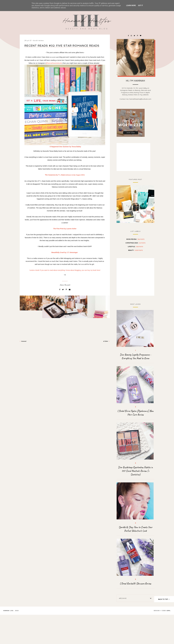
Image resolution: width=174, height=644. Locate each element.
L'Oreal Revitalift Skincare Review (135, 584)
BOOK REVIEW (38, 40)
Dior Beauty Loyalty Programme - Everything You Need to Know (135, 356)
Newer (23, 341)
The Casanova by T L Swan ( (65, 175)
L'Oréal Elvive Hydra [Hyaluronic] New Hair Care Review (135, 413)
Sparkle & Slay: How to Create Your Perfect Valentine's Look (135, 529)
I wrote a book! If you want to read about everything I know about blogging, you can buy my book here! (65, 270)
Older (107, 341)
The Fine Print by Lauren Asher (65, 229)
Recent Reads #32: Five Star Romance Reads (62, 46)
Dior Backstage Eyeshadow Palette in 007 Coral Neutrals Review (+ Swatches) (135, 471)
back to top (164, 599)
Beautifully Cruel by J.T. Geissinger (65, 252)
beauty (135, 250)
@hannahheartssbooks (54, 63)
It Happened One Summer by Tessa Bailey (66, 147)
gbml (169, 611)
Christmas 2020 (135, 243)
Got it (140, 5)
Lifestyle (135, 247)
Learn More (131, 5)
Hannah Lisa (8, 611)
